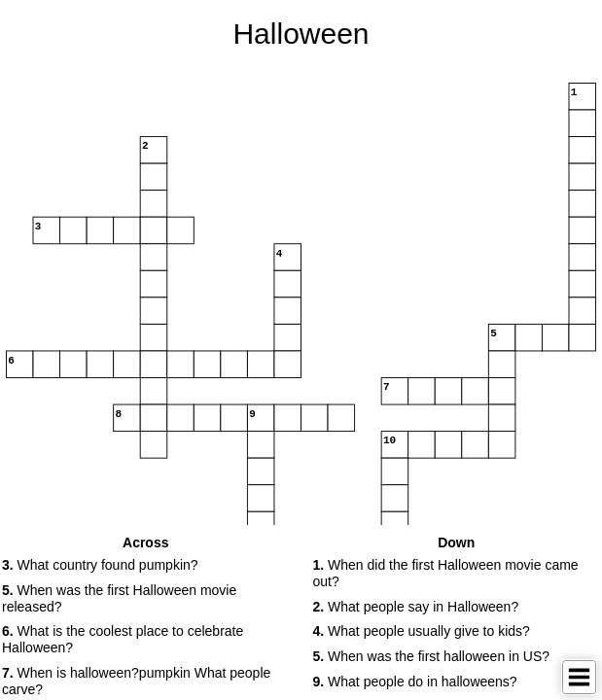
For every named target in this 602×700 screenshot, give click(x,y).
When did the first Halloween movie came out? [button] (446, 573)
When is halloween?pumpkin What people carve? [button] (136, 681)
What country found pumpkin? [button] (100, 565)
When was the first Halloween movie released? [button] (119, 598)
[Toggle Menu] (579, 677)
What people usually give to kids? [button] (422, 631)
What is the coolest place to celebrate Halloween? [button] (123, 639)
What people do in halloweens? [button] (415, 682)
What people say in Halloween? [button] (416, 607)
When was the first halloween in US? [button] (432, 656)
